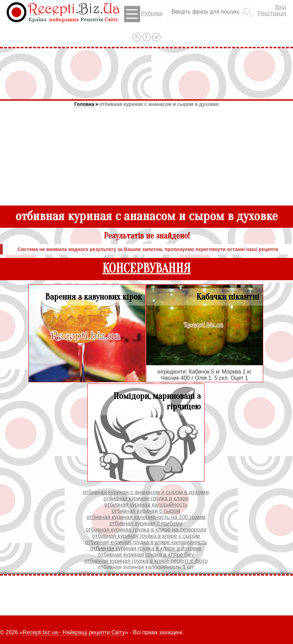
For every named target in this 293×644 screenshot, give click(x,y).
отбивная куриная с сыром (146, 511)
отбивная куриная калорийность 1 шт (146, 567)
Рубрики (143, 14)
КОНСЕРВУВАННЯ (146, 269)
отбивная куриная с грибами (146, 523)
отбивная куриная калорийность (146, 505)
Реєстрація (272, 13)
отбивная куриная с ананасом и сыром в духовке (159, 104)
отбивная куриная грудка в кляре (146, 498)
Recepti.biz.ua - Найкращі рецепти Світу (74, 632)
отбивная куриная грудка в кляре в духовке (146, 548)
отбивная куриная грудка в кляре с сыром (146, 536)
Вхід (281, 7)
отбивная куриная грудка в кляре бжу (146, 555)
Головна (84, 104)
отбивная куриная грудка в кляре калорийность (146, 542)
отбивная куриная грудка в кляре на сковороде (146, 530)
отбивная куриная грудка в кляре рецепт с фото (146, 561)
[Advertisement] (147, 74)
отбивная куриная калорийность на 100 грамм (146, 517)
